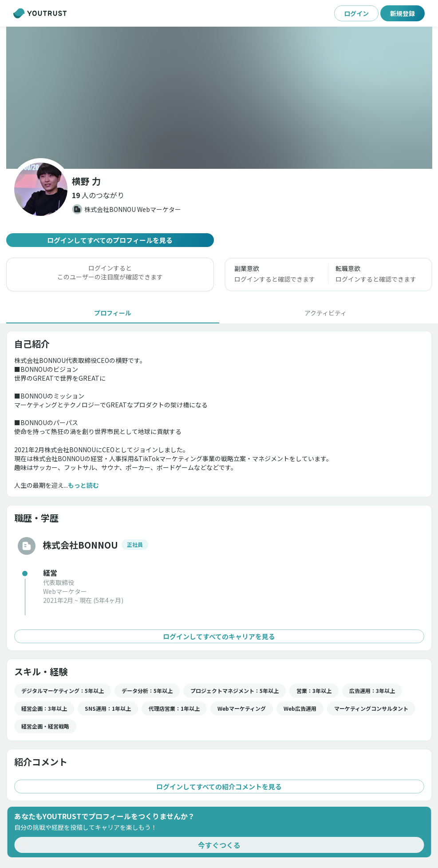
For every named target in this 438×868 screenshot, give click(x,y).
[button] (219, 98)
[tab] (113, 313)
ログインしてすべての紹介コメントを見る (219, 786)
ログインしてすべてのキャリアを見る (219, 636)
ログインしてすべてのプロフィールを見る (110, 240)
